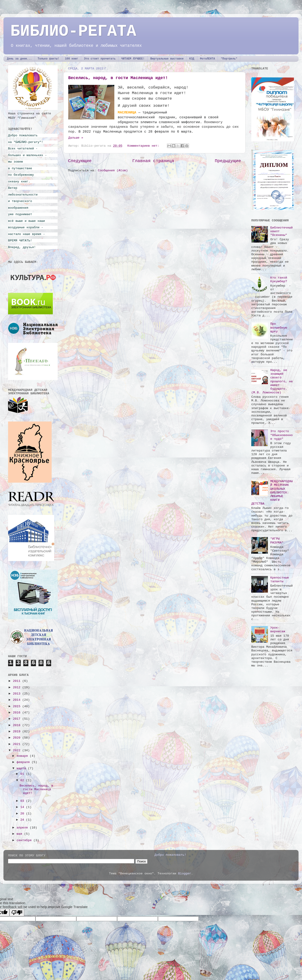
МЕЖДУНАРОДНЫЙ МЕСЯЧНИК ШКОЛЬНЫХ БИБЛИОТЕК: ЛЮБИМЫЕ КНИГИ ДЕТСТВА (272, 493)
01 (23, 774)
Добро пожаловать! (170, 855)
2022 (18, 750)
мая (20, 834)
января (23, 756)
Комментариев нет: (144, 146)
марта (22, 768)
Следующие (80, 161)
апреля (23, 828)
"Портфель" (229, 59)
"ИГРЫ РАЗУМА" (277, 541)
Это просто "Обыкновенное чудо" (281, 435)
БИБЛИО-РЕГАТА (73, 31)
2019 (18, 732)
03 (23, 801)
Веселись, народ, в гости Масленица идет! (118, 78)
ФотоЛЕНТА (208, 59)
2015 (18, 706)
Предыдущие (228, 161)
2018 (18, 725)
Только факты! (48, 59)
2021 (18, 744)
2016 (18, 713)
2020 (18, 738)
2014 (18, 700)
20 (23, 814)
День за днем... (19, 59)
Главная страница (153, 161)
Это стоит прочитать (100, 59)
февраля (24, 762)
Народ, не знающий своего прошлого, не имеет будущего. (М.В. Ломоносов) (272, 381)
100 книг (72, 59)
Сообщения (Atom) (113, 171)
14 (23, 807)
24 (23, 820)
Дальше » (76, 138)
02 (23, 780)
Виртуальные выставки (167, 59)
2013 (18, 694)
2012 (18, 687)
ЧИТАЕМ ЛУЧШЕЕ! (133, 59)
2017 (18, 719)
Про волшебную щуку (279, 328)
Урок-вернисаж (278, 630)
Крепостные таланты (280, 580)
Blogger (185, 874)
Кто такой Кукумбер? (279, 280)
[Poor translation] (17, 913)
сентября (25, 840)
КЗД (192, 59)
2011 (18, 681)
